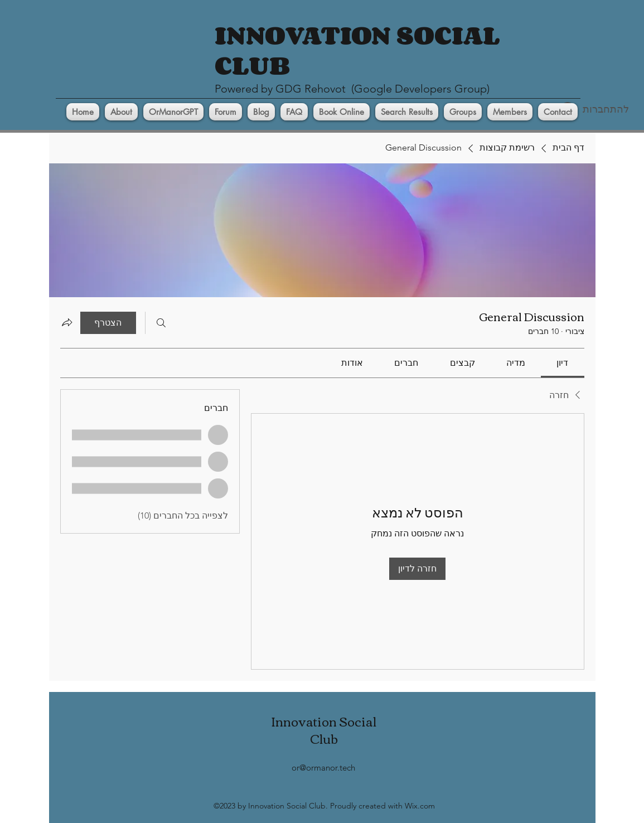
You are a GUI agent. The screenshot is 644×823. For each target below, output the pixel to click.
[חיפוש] (161, 323)
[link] (562, 363)
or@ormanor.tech (323, 768)
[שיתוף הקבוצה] (67, 322)
